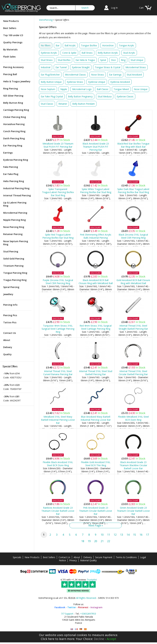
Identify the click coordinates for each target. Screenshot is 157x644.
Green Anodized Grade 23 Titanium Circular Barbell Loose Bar (133, 511)
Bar (58, 45)
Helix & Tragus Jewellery (17, 81)
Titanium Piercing (13, 266)
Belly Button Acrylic (108, 53)
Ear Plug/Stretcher (50, 75)
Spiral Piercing (11, 287)
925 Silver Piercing (13, 96)
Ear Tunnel (61, 67)
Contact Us (10, 333)
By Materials (10, 49)
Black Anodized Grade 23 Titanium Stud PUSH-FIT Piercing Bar (96, 147)
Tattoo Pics (10, 322)
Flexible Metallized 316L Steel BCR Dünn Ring (133, 418)
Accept (111, 639)
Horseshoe (108, 45)
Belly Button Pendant (84, 104)
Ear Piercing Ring (13, 146)
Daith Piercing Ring (14, 138)
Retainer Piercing (13, 234)
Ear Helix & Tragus (85, 60)
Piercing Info (10, 305)
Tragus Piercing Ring (15, 280)
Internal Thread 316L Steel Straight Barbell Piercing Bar (133, 327)
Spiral (103, 60)
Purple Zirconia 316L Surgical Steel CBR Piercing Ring (58, 282)
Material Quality (88, 560)
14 (128, 535)
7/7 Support (67, 614)
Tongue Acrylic (126, 45)
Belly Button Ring (13, 103)
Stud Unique (137, 60)
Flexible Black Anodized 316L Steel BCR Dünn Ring (58, 464)
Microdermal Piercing (15, 213)
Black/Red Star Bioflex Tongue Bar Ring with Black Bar (133, 145)
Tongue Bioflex (89, 45)
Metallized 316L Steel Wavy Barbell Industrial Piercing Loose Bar (58, 420)
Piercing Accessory (14, 67)
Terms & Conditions (126, 557)
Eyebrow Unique (97, 82)
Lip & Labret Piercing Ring (15, 204)
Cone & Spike (69, 53)
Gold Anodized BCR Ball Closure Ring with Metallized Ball (133, 282)
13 (122, 535)
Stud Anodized (134, 75)
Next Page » (96, 525)
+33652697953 (88, 614)
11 (109, 535)
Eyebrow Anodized (120, 82)
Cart (141, 8)
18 (83, 541)
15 (135, 535)
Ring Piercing (11, 89)
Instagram (96, 607)
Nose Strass (98, 75)
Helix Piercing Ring (14, 181)
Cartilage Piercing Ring (16, 110)
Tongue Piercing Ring (15, 273)
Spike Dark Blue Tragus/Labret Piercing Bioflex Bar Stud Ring (133, 191)
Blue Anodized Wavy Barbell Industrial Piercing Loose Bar (96, 418)
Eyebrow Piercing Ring (16, 160)
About (7, 340)
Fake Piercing (11, 167)
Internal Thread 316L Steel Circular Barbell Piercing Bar (133, 373)
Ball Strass (87, 53)
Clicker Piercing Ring (15, 117)
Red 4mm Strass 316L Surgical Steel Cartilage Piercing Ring (96, 327)
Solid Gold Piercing (14, 259)
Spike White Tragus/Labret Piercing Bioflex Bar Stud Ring (96, 191)
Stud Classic (47, 104)
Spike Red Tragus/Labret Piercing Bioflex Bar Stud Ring (58, 236)
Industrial (46, 67)
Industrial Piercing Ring (16, 188)
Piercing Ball (10, 74)
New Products (11, 21)
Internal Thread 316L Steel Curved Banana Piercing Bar (58, 373)
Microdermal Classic (75, 75)
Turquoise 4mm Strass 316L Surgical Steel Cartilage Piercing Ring (58, 329)
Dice (113, 60)
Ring (123, 60)
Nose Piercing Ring (14, 227)
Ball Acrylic (70, 45)
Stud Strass (47, 60)
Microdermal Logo (82, 89)
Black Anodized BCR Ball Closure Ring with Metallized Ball (96, 282)
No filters (46, 45)
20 (96, 541)
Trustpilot (92, 580)
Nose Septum (48, 89)
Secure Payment (104, 557)
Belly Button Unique (51, 82)
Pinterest (83, 607)
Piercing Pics (10, 315)
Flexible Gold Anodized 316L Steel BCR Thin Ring (96, 464)
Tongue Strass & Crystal (108, 67)
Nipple (64, 89)
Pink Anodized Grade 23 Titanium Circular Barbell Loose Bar (96, 511)
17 (147, 535)
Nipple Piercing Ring (14, 220)
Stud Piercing (11, 251)
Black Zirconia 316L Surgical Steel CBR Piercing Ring (133, 236)
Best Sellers (10, 28)
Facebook (60, 607)
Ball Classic (103, 89)
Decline (99, 639)
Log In (114, 8)
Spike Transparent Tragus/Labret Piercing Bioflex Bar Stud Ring (58, 192)
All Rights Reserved (86, 598)
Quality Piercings (13, 42)
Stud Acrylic (129, 53)
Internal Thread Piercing (17, 195)
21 (102, 541)
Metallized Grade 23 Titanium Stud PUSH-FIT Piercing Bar (58, 145)
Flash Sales (9, 57)
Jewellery (8, 294)
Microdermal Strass (136, 67)
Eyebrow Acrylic (49, 53)
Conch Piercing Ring (14, 131)
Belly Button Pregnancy (80, 96)
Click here (48, 639)
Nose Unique (141, 89)
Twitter (72, 607)
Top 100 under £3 (13, 35)
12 (115, 535)
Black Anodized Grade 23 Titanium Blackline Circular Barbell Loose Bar (133, 465)
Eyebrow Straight (81, 67)
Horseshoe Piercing (14, 124)
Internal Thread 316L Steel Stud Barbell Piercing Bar (96, 373)
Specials (17, 557)
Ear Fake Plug (11, 174)
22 (109, 541)
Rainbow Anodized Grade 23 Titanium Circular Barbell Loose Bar (58, 511)
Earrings (8, 153)
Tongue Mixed (121, 89)
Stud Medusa (105, 96)
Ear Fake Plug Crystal (52, 96)
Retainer (63, 104)
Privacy (73, 560)
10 (102, 535)
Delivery (8, 347)
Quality (7, 354)
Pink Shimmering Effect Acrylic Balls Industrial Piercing (96, 236)
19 (89, 541)
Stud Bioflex (64, 60)
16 (141, 535)
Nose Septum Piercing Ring (16, 243)
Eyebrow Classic (125, 96)
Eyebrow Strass (75, 82)
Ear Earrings (115, 75)
